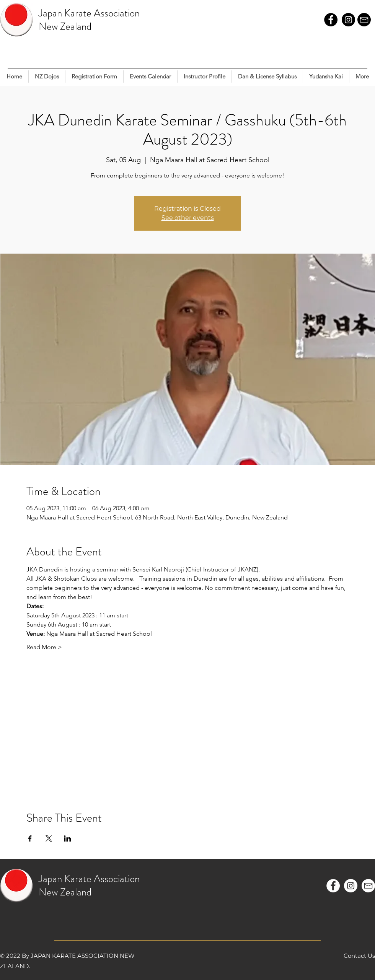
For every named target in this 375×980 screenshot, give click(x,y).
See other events (188, 218)
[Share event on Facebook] (30, 838)
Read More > (44, 647)
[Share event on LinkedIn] (68, 838)
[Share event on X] (49, 838)
